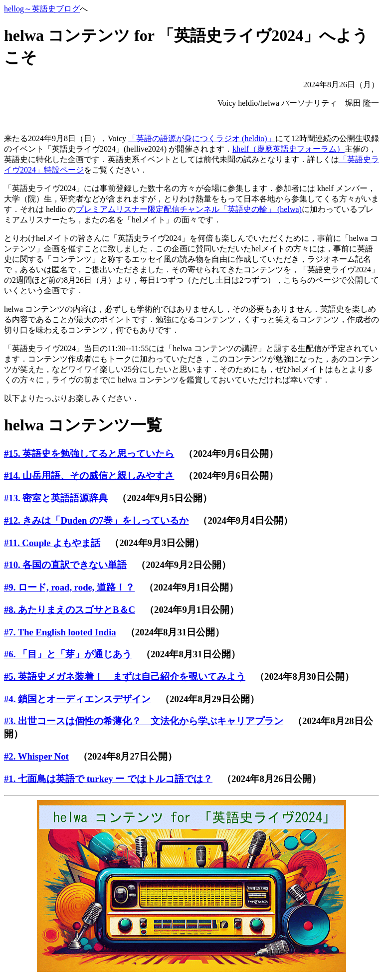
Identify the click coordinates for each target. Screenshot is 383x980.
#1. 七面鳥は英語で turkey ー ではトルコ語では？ (108, 779)
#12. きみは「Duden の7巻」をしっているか (96, 520)
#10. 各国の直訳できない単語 (65, 565)
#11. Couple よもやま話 (52, 543)
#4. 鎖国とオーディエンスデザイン (77, 699)
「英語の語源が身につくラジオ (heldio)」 (202, 138)
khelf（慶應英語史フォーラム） (288, 149)
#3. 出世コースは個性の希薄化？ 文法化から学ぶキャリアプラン (144, 721)
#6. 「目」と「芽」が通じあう (68, 654)
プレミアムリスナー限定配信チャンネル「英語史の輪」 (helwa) (189, 209)
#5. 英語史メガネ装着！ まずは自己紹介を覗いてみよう (125, 677)
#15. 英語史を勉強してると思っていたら (89, 454)
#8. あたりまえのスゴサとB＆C (70, 610)
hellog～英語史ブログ (42, 9)
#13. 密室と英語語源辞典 (56, 498)
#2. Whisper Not (36, 756)
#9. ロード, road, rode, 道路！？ (69, 587)
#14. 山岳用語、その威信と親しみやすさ (89, 476)
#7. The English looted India (60, 632)
